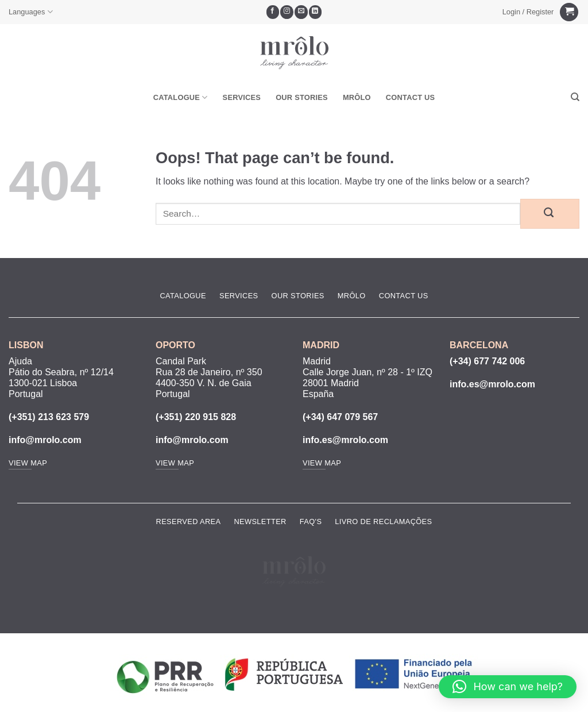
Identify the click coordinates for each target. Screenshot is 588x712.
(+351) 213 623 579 (49, 417)
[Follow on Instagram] (287, 12)
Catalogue (181, 97)
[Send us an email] (301, 12)
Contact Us (411, 97)
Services (242, 97)
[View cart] (569, 12)
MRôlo (357, 97)
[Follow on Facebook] (273, 12)
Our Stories (302, 97)
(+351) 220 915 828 (196, 417)
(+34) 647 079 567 (340, 417)
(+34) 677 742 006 (487, 361)
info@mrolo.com (45, 440)
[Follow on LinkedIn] (316, 12)
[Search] (575, 97)
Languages (31, 12)
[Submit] (550, 214)
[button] (528, 12)
